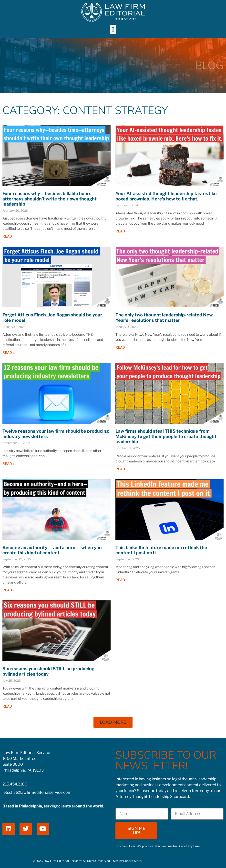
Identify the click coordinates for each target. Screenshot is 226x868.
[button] (113, 29)
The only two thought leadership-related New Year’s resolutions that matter (164, 318)
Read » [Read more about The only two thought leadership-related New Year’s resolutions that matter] (121, 347)
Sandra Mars (132, 861)
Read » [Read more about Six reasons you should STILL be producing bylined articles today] (8, 706)
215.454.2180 (15, 784)
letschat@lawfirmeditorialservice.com (37, 792)
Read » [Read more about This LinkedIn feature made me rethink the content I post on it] (121, 580)
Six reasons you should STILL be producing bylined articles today (48, 671)
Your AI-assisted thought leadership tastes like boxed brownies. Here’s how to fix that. (166, 196)
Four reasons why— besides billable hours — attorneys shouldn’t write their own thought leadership (50, 199)
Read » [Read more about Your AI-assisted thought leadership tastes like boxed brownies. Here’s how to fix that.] (121, 231)
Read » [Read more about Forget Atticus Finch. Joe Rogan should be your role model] (8, 352)
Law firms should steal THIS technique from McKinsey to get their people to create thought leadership (166, 436)
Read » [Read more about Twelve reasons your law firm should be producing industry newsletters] (8, 464)
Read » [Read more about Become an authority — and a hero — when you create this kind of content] (8, 590)
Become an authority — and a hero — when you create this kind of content (52, 550)
